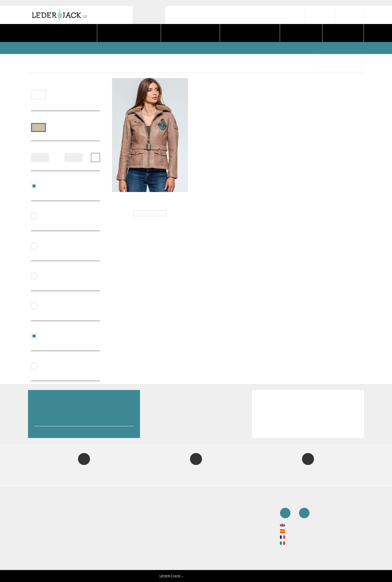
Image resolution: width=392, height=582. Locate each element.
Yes (231, 297)
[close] (383, 9)
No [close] (161, 297)
